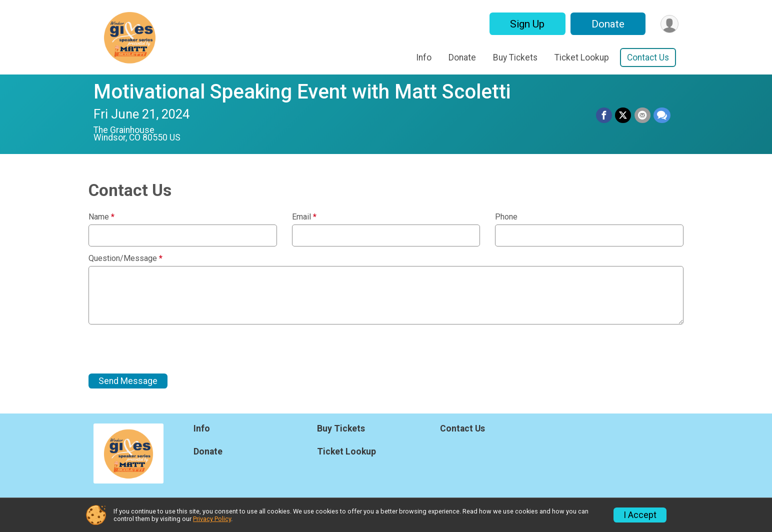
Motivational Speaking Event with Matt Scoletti (302, 92)
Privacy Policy (212, 519)
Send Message (128, 381)
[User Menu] (669, 24)
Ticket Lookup (582, 57)
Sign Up (527, 24)
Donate (607, 24)
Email (304, 217)
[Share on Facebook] (604, 115)
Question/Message (125, 258)
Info (424, 57)
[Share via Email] (642, 115)
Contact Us (648, 57)
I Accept (640, 515)
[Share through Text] (662, 115)
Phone (506, 217)
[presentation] (164, 349)
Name (101, 217)
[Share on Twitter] (623, 115)
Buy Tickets (515, 57)
